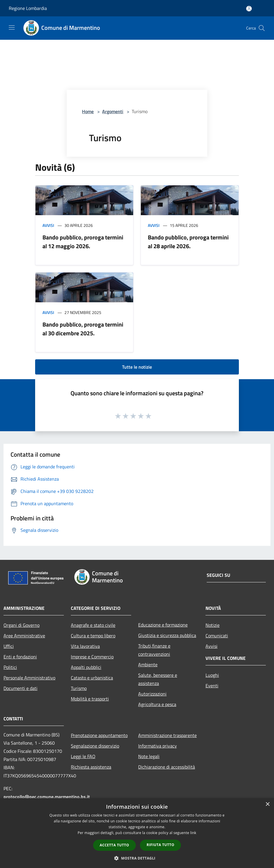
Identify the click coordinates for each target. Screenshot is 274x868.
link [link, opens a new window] (193, 833)
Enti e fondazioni (20, 657)
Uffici (9, 646)
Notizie (213, 625)
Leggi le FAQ (83, 756)
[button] (137, 858)
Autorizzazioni (152, 694)
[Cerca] (262, 28)
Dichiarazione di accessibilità (167, 767)
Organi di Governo (22, 625)
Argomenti (113, 111)
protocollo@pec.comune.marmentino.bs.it (47, 797)
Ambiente (148, 665)
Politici (10, 667)
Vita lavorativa (85, 646)
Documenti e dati (20, 688)
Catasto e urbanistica (92, 678)
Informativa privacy (157, 746)
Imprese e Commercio (92, 657)
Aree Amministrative (24, 636)
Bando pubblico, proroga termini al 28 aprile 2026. (188, 242)
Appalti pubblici (86, 667)
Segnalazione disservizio (95, 746)
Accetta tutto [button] (114, 845)
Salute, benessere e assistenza (158, 679)
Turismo (79, 688)
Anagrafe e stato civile (93, 625)
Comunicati (217, 636)
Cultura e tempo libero (93, 636)
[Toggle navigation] (12, 27)
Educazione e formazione (163, 625)
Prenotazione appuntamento (99, 735)
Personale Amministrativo (29, 678)
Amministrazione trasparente (167, 735)
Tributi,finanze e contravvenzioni (154, 650)
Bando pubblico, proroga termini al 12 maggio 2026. (83, 242)
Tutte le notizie (137, 367)
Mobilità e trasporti (90, 699)
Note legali (149, 756)
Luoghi (212, 675)
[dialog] (137, 833)
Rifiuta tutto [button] (161, 845)
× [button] (267, 804)
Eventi (212, 686)
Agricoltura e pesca (157, 704)
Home (88, 111)
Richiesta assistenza (91, 767)
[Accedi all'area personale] (249, 9)
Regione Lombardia (28, 8)
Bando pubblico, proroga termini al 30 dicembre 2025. (83, 329)
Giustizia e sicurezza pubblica (167, 635)
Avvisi (48, 225)
